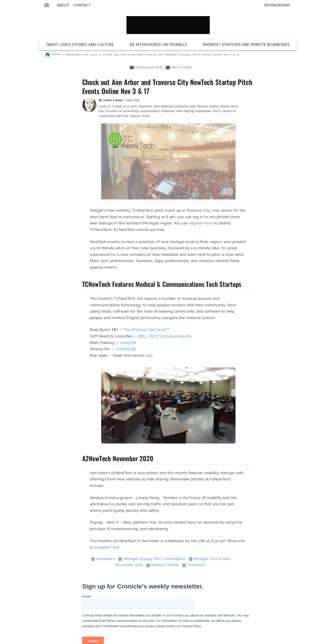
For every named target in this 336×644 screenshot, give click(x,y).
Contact (82, 5)
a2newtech (106, 559)
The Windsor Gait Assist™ (146, 330)
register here (201, 223)
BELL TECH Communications (165, 336)
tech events (182, 67)
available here (106, 547)
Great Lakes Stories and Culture (80, 45)
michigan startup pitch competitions (154, 559)
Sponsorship (277, 5)
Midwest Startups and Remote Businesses (246, 45)
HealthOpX (126, 349)
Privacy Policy (205, 642)
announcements (149, 67)
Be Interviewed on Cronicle (158, 45)
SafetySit (128, 343)
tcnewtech (196, 565)
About (63, 5)
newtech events (165, 565)
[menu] (47, 5)
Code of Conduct (174, 642)
